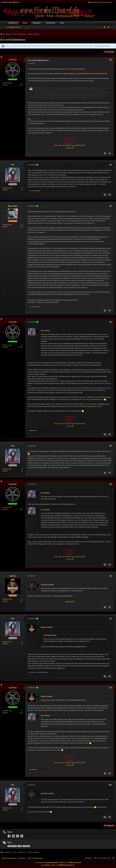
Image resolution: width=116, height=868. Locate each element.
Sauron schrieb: (47, 627)
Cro (20, 846)
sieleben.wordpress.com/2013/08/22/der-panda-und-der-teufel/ (83, 74)
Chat (62, 23)
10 (110, 785)
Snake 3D (69, 602)
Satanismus (13, 846)
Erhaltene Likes (7, 83)
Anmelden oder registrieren (10, 2)
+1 (37, 165)
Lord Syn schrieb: (48, 585)
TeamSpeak (50, 23)
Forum (25, 23)
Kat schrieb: (45, 331)
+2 (37, 619)
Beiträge (5, 85)
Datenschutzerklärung (9, 858)
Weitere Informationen (102, 46)
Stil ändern (89, 858)
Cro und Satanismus (13, 40)
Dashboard (13, 23)
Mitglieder (37, 23)
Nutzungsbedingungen (35, 858)
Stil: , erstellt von (58, 865)
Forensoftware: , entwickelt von (58, 863)
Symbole (27, 846)
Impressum (22, 858)
